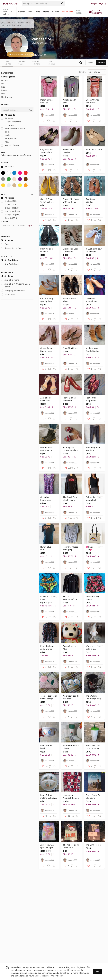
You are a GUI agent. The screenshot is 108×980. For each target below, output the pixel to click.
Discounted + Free (11, 248)
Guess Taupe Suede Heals (46, 350)
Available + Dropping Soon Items (15, 285)
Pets (3, 94)
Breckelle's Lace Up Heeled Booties (71, 250)
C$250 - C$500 (11, 215)
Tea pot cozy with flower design (49, 697)
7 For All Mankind (11, 122)
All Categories (8, 77)
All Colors (8, 167)
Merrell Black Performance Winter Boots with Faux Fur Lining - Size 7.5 (48, 449)
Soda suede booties (69, 151)
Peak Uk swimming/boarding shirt (71, 598)
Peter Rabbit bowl (46, 747)
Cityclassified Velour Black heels (47, 151)
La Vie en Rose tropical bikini (45, 598)
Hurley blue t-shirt (47, 548)
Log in (94, 4)
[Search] (47, 3)
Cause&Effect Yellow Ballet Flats (47, 201)
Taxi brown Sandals (91, 201)
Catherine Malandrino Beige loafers (92, 300)
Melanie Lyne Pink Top (47, 101)
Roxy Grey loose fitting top (71, 548)
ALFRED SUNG (10, 145)
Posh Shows (68, 12)
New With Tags (10, 264)
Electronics (6, 97)
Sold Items (8, 295)
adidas (6, 132)
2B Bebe (7, 118)
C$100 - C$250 (10, 211)
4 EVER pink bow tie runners (94, 250)
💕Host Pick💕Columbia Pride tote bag (90, 548)
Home (46, 12)
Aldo (5, 142)
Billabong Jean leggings (93, 449)
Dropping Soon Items (13, 291)
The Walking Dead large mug (93, 697)
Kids (38, 12)
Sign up (103, 4)
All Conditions (10, 260)
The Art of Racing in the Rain (71, 846)
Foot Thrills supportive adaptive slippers (94, 399)
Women (22, 12)
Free (5, 244)
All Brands (8, 115)
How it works (79, 12)
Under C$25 (9, 201)
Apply (31, 225)
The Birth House (93, 845)
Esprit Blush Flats (94, 150)
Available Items (10, 280)
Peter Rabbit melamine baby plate (48, 797)
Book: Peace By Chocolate (93, 797)
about (90, 63)
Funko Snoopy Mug (70, 648)
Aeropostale (9, 139)
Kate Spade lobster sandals (70, 449)
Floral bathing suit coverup (47, 648)
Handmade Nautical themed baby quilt (71, 797)
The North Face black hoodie (70, 499)
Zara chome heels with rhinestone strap (48, 399)
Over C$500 (9, 218)
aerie (5, 135)
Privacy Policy (56, 976)
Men (30, 12)
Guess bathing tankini (93, 598)
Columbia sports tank (91, 499)
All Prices (8, 198)
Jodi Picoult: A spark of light (47, 846)
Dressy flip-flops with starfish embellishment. (71, 201)
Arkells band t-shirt (70, 101)
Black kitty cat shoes (70, 300)
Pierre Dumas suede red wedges (69, 399)
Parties (56, 12)
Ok (98, 972)
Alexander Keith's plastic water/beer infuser (71, 747)
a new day (8, 125)
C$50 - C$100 (10, 208)
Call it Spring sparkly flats (47, 300)
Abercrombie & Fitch (13, 128)
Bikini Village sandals (47, 250)
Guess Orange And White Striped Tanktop (93, 101)
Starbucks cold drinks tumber (93, 747)
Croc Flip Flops (70, 348)
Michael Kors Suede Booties (93, 350)
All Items (7, 240)
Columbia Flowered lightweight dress (49, 499)
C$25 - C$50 (9, 205)
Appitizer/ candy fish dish (71, 697)
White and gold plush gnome (91, 648)
